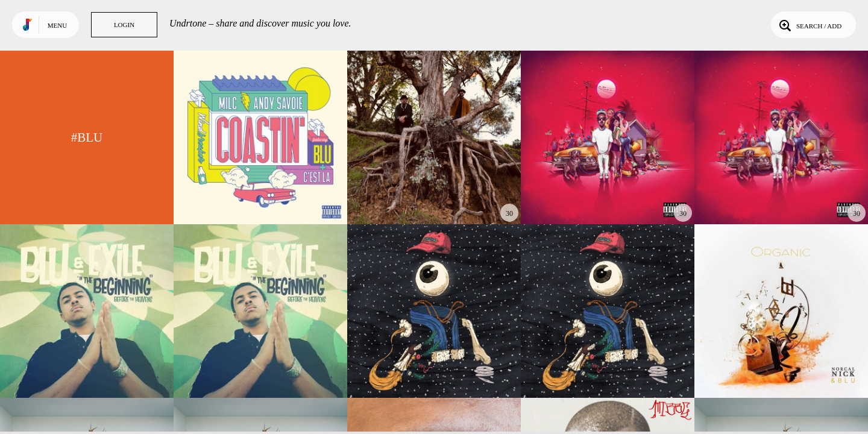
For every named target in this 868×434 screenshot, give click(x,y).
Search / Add (809, 25)
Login (124, 25)
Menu (57, 25)
